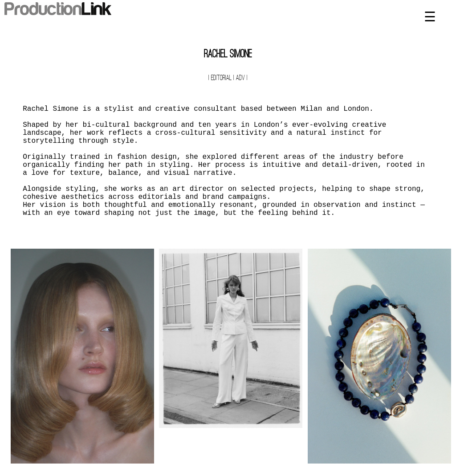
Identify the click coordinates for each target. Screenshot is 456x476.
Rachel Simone (228, 55)
